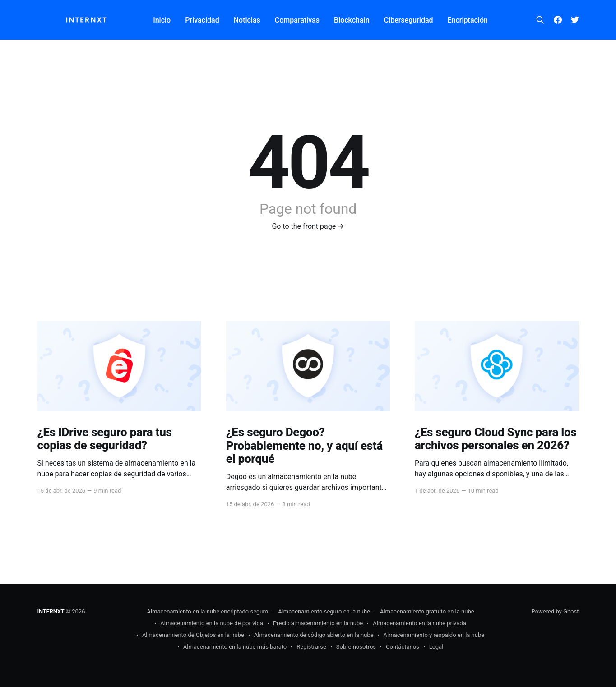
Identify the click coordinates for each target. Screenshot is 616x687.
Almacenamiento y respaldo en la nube (434, 635)
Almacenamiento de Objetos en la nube (193, 635)
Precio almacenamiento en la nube (318, 623)
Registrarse (311, 647)
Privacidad (202, 20)
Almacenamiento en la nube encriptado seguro (207, 611)
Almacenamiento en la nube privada (419, 623)
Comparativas (297, 20)
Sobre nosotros (356, 647)
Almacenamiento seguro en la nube (324, 611)
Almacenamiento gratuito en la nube (427, 611)
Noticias (247, 20)
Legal (436, 647)
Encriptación (468, 20)
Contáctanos (403, 647)
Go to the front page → (308, 226)
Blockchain (352, 20)
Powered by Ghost (555, 611)
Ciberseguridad (409, 20)
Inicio (162, 20)
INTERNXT (51, 611)
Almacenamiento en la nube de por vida (212, 623)
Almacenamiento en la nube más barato (235, 647)
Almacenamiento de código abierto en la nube (314, 635)
